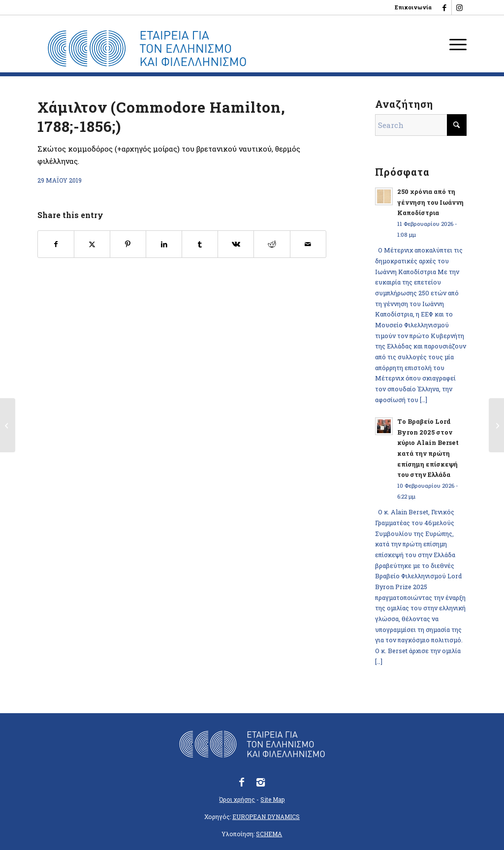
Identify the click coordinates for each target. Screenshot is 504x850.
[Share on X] (92, 244)
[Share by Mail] (308, 244)
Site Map (272, 799)
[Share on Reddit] (272, 244)
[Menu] (455, 44)
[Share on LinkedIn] (164, 244)
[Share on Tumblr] (200, 244)
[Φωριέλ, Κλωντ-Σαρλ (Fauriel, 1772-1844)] (8, 425)
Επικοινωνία (413, 7)
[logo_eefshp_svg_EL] (147, 49)
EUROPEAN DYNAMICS (266, 817)
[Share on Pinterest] (128, 244)
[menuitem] (411, 7)
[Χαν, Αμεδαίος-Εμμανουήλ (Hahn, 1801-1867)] (496, 425)
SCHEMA (269, 834)
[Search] (421, 125)
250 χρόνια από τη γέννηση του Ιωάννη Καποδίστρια (430, 202)
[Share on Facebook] (56, 244)
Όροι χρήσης (237, 799)
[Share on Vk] (236, 244)
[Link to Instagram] (459, 7)
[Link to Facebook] (444, 7)
